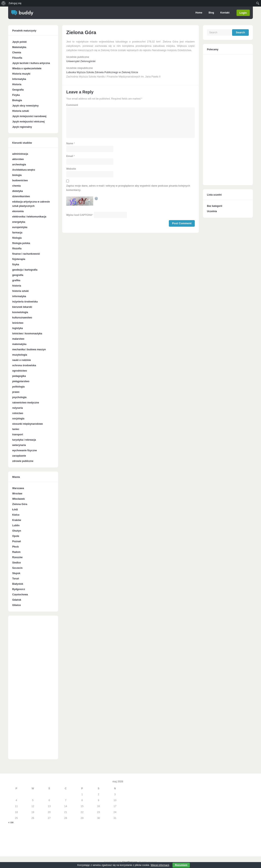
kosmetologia (20, 312)
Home (199, 13)
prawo (16, 392)
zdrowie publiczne (23, 461)
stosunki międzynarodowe (28, 424)
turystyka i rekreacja (24, 440)
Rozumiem (181, 865)
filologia (17, 238)
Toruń (16, 579)
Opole (16, 536)
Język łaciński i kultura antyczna (31, 63)
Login (243, 13)
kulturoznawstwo (22, 318)
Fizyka (16, 95)
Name (70, 143)
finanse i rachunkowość (26, 254)
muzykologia (20, 355)
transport (18, 435)
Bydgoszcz (19, 589)
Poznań (17, 541)
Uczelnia (212, 211)
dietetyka (18, 191)
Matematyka (19, 47)
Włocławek (18, 499)
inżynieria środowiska (25, 302)
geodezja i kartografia (25, 270)
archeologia (19, 165)
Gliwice (17, 605)
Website (71, 169)
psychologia (19, 397)
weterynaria (19, 445)
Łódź (15, 510)
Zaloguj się (15, 3)
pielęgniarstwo (21, 381)
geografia (18, 275)
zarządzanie (19, 456)
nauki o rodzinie (22, 360)
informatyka (19, 296)
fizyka (16, 264)
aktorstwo (18, 159)
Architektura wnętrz (24, 170)
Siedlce (17, 563)
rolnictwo (18, 413)
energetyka (19, 222)
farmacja (17, 233)
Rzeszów (17, 557)
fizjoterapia (19, 259)
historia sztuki (20, 291)
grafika (16, 280)
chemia (16, 186)
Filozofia (17, 58)
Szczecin (17, 568)
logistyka (18, 328)
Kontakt (225, 13)
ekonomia (18, 211)
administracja (20, 154)
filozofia (17, 249)
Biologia (17, 100)
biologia (17, 175)
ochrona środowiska (24, 365)
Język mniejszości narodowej (29, 116)
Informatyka (19, 79)
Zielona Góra (20, 504)
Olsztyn (17, 531)
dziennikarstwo (21, 196)
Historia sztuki (21, 111)
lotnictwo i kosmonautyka (27, 334)
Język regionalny (22, 127)
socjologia (18, 419)
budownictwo (20, 180)
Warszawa (18, 488)
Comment (72, 105)
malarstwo (18, 339)
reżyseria (18, 408)
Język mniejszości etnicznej (28, 122)
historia (17, 286)
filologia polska (21, 243)
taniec (16, 429)
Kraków (17, 520)
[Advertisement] (33, 690)
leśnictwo (18, 323)
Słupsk (16, 573)
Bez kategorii (215, 206)
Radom (16, 552)
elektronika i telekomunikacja (29, 217)
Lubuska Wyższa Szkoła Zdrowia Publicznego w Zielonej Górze (102, 72)
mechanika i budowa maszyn (29, 349)
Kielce (16, 515)
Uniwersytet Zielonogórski (81, 61)
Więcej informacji (160, 865)
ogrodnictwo (20, 371)
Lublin (16, 525)
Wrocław (17, 494)
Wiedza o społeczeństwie (27, 68)
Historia (17, 84)
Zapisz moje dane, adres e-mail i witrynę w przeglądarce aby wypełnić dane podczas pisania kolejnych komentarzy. (128, 188)
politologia (18, 387)
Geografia (18, 90)
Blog (211, 13)
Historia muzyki (21, 74)
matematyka (19, 344)
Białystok (18, 584)
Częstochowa (20, 595)
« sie (11, 822)
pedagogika (19, 376)
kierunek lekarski (22, 307)
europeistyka (20, 227)
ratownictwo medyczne (26, 403)
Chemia (17, 53)
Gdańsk (17, 600)
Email (70, 156)
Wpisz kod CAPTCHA (79, 215)
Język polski (19, 42)
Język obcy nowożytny (25, 106)
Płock (15, 547)
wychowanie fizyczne (25, 450)
